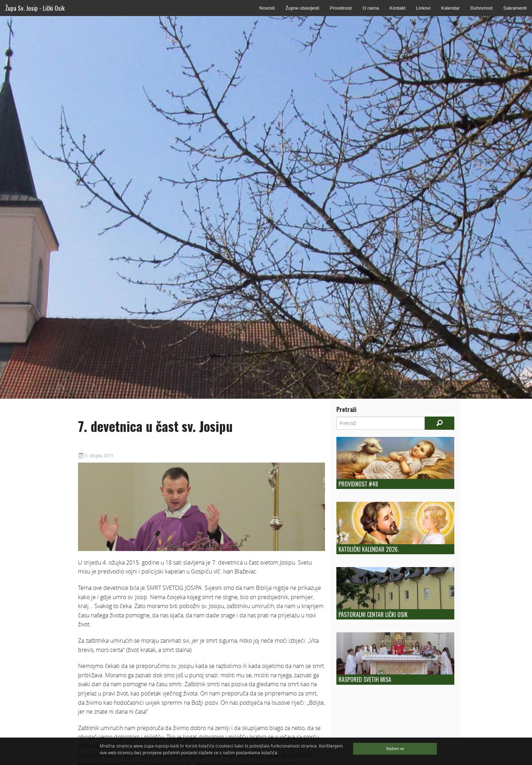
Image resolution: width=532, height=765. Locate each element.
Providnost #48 (358, 484)
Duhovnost (481, 8)
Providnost (341, 8)
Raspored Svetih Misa (365, 679)
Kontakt (397, 8)
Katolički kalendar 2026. (369, 549)
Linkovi (423, 8)
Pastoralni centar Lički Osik (373, 614)
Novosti (267, 8)
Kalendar (450, 8)
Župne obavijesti (302, 8)
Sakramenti (515, 8)
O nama (371, 8)
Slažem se (395, 749)
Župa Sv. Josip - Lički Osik (35, 8)
